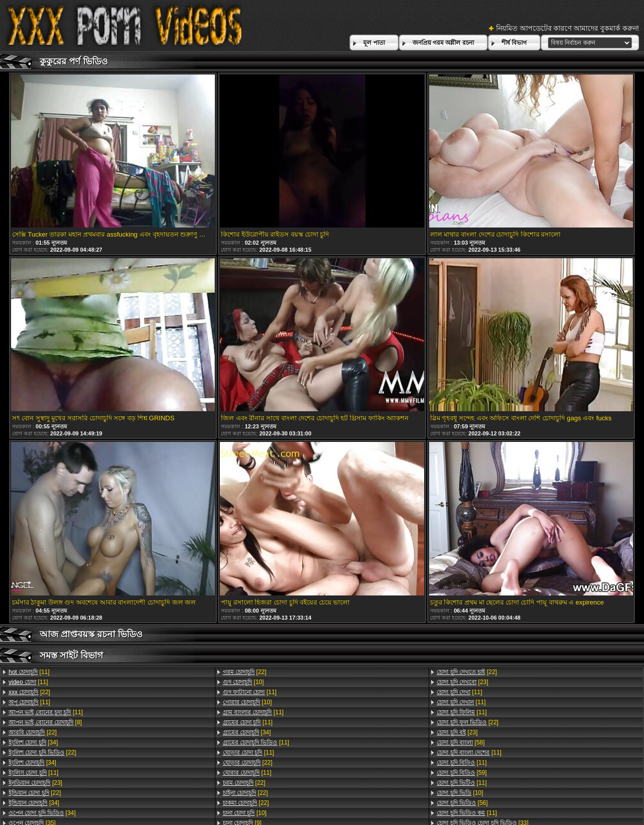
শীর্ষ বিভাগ (514, 43)
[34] (33, 742)
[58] (461, 742)
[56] (462, 803)
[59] (462, 773)
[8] (45, 722)
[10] (244, 682)
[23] (35, 783)
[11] (29, 672)
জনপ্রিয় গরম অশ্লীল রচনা (443, 43)
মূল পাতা (374, 43)
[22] (29, 692)
